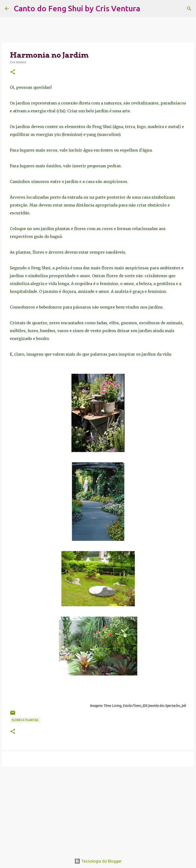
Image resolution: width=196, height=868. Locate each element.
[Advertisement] (98, 808)
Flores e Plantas (25, 720)
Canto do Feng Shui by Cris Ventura (77, 8)
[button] (13, 72)
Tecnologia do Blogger (98, 861)
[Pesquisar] (147, 9)
